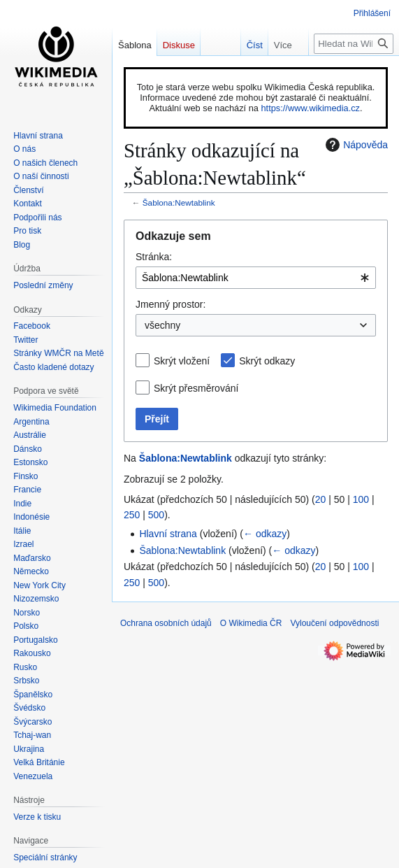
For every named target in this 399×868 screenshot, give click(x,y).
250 (132, 515)
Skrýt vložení (182, 361)
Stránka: (154, 257)
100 (361, 499)
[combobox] (256, 278)
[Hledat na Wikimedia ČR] (354, 44)
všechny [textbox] (162, 325)
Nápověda (355, 145)
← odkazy (265, 534)
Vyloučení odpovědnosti (334, 623)
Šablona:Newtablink (179, 202)
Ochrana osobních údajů (166, 623)
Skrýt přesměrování (196, 388)
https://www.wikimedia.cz (310, 108)
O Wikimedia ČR (251, 623)
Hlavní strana (168, 534)
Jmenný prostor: (171, 304)
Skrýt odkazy (267, 361)
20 (321, 499)
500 (156, 515)
